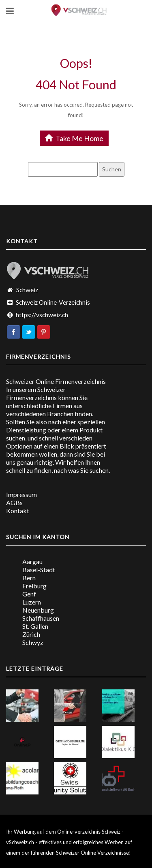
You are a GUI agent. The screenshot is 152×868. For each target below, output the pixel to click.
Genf (29, 594)
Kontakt (18, 511)
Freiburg (34, 586)
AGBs (14, 502)
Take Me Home (74, 138)
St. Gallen (35, 626)
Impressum (21, 494)
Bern (29, 578)
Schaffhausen (41, 618)
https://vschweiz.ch (42, 315)
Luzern (32, 602)
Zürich (31, 634)
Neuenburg (38, 610)
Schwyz (33, 642)
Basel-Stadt (39, 570)
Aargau (32, 561)
